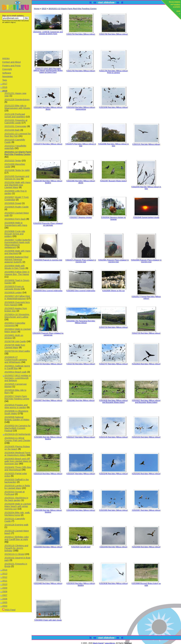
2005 (5, 602)
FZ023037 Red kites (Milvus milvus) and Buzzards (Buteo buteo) (146, 401)
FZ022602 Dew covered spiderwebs (81, 291)
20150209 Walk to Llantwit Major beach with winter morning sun (18, 506)
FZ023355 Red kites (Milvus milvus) (113, 510)
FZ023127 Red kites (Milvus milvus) (81, 437)
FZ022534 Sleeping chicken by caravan (113, 218)
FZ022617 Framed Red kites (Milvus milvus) (146, 297)
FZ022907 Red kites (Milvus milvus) (48, 400)
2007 (5, 595)
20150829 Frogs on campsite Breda (14, 288)
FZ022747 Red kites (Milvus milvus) (113, 364)
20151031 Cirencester (16, 126)
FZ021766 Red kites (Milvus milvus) (113, 34)
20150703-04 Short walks (17, 351)
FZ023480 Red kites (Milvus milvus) (48, 583)
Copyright (7, 69)
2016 (5, 87)
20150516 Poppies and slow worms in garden (16, 406)
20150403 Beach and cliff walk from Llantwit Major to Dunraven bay (18, 461)
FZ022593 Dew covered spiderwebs (48, 291)
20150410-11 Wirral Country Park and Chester (17, 439)
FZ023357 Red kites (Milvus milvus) (146, 510)
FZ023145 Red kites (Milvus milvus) (113, 437)
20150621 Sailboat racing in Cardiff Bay (17, 367)
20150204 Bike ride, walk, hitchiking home (17, 514)
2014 (5, 570)
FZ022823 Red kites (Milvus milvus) (146, 364)
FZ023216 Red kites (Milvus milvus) (48, 474)
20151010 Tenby (13, 161)
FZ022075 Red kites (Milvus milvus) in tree (81, 145)
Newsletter (7, 76)
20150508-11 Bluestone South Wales (16, 412)
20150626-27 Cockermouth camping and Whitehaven (16, 360)
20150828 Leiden (13, 292)
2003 (5, 606)
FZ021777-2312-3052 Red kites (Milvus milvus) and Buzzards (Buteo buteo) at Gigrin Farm (48, 70)
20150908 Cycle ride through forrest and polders (15, 234)
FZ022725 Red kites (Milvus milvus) (48, 364)
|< (91, 2)
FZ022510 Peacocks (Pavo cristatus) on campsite (48, 224)
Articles (6, 58)
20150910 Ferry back (15, 219)
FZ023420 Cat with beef (81, 547)
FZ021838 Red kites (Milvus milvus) (113, 107)
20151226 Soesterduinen (17, 100)
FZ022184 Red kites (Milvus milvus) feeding (48, 182)
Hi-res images (175, 2)
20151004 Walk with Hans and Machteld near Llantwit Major (18, 185)
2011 (5, 581)
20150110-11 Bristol (15, 554)
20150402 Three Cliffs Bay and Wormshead (18, 468)
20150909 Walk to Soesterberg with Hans (16, 224)
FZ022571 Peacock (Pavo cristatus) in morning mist (81, 261)
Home (37, 9)
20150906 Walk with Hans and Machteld (18, 252)
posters (177, 4)
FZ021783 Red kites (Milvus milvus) (81, 71)
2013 (5, 574)
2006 (5, 599)
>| (122, 2)
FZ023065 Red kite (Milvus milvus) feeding (48, 438)
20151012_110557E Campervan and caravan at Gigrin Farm (48, 33)
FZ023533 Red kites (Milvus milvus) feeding (81, 584)
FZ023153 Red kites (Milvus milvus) (146, 437)
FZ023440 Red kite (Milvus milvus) (113, 547)
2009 (5, 588)
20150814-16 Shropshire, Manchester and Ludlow (17, 316)
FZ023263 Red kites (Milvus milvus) (146, 474)
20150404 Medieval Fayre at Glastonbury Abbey (17, 454)
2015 (5, 91)
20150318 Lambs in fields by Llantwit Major (17, 487)
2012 (5, 577)
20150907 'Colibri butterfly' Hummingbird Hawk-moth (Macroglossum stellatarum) (18, 244)
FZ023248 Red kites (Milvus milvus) (113, 474)
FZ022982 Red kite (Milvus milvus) (81, 400)
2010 (5, 584)
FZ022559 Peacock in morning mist (48, 260)
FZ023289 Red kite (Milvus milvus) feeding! (48, 511)
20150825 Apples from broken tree (16, 310)
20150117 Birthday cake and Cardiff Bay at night (17, 538)
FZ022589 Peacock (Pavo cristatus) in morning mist (146, 261)
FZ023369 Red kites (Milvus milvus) (48, 547)
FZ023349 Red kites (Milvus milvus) (81, 510)
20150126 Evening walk (16, 525)
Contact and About (11, 62)
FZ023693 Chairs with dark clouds (48, 620)
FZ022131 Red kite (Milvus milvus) (146, 144)
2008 (5, 592)
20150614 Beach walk (16, 372)
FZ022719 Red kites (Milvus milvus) (146, 333)
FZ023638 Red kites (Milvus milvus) (113, 583)
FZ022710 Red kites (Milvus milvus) (113, 327)
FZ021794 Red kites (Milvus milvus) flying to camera (113, 72)
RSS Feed (9, 610)
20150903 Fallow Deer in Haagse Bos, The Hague (17, 273)
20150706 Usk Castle (15, 341)
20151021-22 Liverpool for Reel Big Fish (18, 135)
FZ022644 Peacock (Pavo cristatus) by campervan (48, 334)
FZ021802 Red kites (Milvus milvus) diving (48, 108)
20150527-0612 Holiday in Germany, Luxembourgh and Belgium (18, 378)
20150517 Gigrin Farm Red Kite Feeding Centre (17, 397)
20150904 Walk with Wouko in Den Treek (15, 267)
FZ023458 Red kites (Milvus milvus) (146, 547)
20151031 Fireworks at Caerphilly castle (16, 121)
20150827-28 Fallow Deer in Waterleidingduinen (17, 297)
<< (95, 2)
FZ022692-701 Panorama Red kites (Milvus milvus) (81, 322)
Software (7, 73)
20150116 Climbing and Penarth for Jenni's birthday (16, 548)
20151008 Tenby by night (17, 170)
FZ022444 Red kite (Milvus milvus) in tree (146, 188)
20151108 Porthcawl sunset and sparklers (15, 115)
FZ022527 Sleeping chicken (81, 217)
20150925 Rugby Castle (17, 207)
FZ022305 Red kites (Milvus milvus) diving (81, 182)
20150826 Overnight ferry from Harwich (17, 304)
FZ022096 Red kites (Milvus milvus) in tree (113, 145)
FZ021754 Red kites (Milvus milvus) (81, 34)
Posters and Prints (11, 66)
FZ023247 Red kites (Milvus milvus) (81, 474)
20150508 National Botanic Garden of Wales (17, 418)
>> (118, 2)
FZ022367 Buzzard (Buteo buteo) (114, 181)
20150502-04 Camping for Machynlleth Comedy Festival (18, 428)
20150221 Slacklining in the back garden (16, 499)
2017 (5, 84)
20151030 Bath (12, 130)
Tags (5, 80)
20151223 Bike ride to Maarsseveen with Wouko (17, 107)
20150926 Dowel (13, 203)
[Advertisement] (16, 40)
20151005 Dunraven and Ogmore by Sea (17, 178)
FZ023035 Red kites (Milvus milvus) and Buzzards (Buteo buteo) (113, 401)
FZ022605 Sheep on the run (113, 291)
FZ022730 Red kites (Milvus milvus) (81, 364)
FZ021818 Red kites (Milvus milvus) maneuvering (81, 108)
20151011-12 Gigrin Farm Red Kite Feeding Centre (18, 153)
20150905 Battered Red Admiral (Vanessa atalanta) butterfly (16, 259)
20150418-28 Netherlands (17, 434)
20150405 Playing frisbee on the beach (17, 448)
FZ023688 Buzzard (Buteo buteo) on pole (146, 584)
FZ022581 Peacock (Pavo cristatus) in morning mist (113, 261)
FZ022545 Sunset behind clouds (146, 217)
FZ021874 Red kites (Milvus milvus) (48, 144)
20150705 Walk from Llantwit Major (15, 346)
